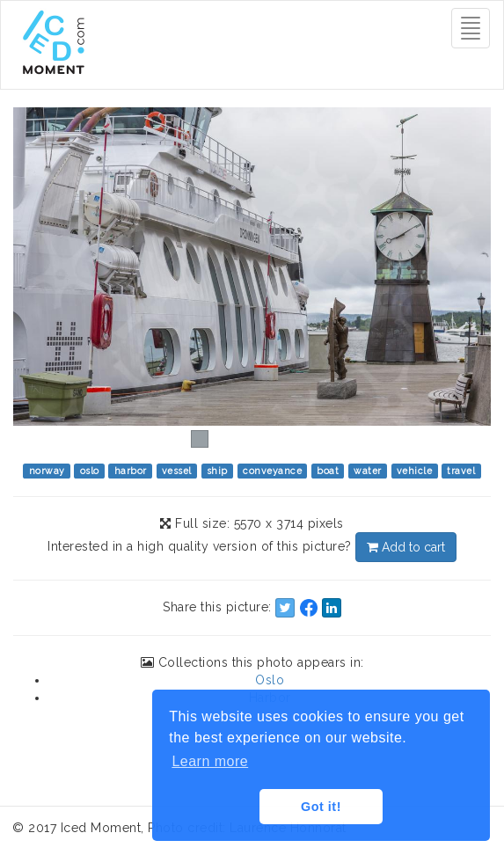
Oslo (270, 680)
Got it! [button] (321, 807)
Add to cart (406, 547)
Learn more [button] (210, 761)
